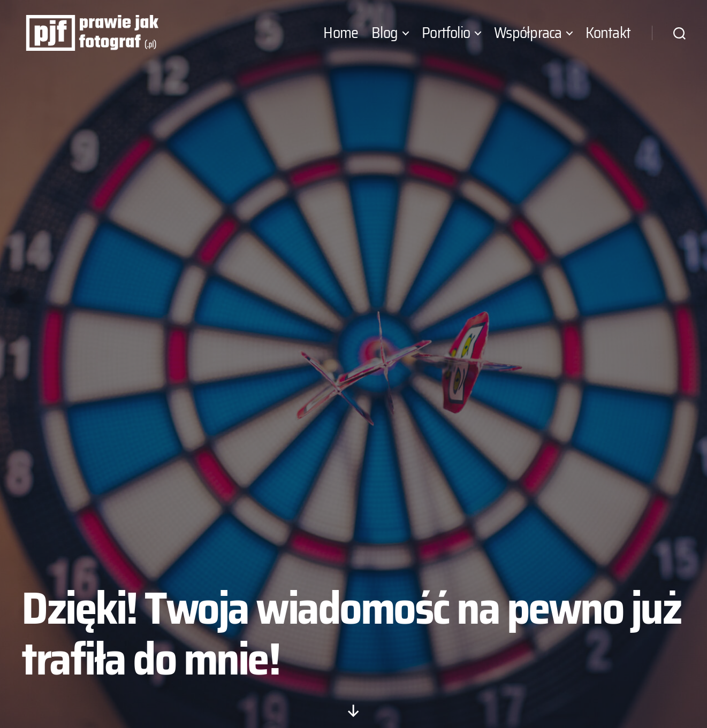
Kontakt (608, 39)
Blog (385, 39)
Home (341, 39)
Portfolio (446, 39)
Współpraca (528, 39)
